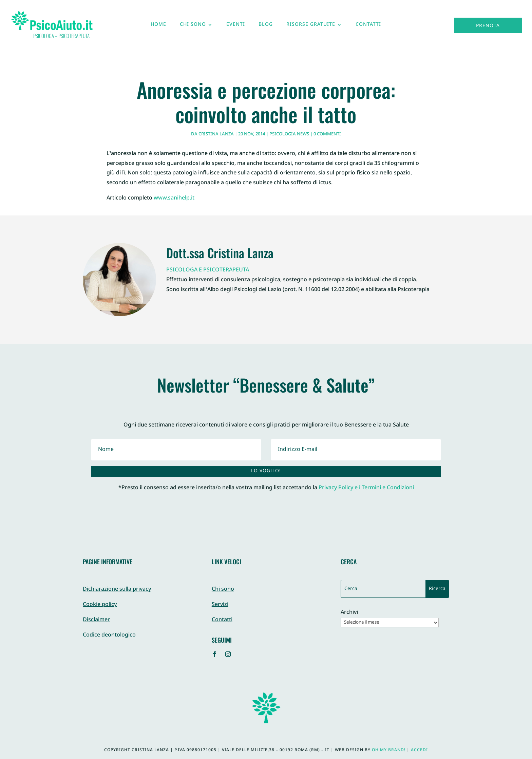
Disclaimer (96, 620)
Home (158, 26)
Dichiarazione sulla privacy (117, 590)
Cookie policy (100, 605)
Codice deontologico (109, 635)
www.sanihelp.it (174, 198)
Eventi (236, 26)
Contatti (368, 26)
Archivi (349, 613)
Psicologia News (289, 134)
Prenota (488, 26)
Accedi (419, 750)
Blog (266, 26)
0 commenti (327, 134)
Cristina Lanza (216, 134)
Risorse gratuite (311, 26)
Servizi (220, 605)
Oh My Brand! (389, 750)
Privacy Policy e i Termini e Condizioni (366, 488)
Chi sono (193, 26)
